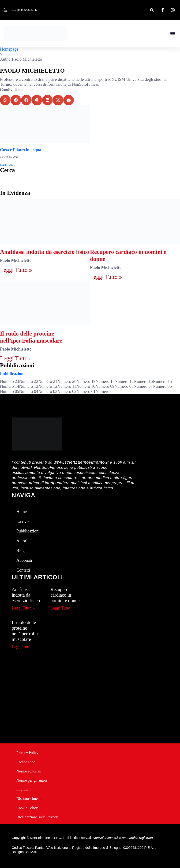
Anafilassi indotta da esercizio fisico (45, 252)
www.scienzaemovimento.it (81, 462)
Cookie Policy (27, 808)
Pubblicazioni (12, 374)
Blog (21, 550)
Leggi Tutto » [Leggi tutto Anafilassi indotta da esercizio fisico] (16, 270)
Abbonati (24, 560)
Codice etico (26, 762)
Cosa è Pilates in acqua (21, 150)
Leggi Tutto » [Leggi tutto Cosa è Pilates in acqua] (8, 165)
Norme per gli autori (32, 780)
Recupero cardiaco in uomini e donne (65, 595)
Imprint (22, 789)
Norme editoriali (29, 771)
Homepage (9, 49)
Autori (22, 541)
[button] (152, 10)
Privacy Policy (27, 753)
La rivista (24, 521)
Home (22, 512)
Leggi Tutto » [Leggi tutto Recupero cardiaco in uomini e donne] (106, 277)
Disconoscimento (29, 799)
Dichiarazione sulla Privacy (37, 817)
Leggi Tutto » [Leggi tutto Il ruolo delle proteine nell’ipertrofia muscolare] (16, 358)
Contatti (23, 570)
